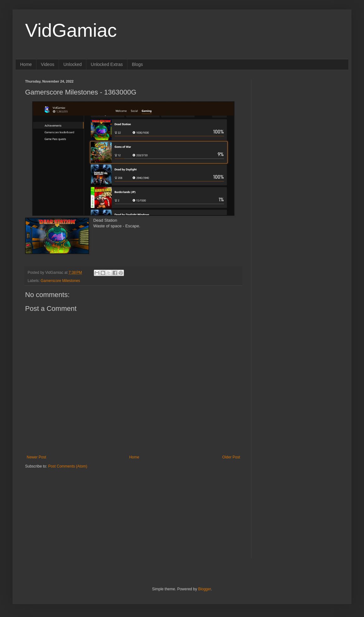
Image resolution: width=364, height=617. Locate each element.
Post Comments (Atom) (68, 466)
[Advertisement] (64, 508)
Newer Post (36, 457)
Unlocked (72, 64)
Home (26, 64)
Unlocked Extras (107, 64)
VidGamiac (71, 30)
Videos (48, 64)
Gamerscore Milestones (60, 281)
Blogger (204, 589)
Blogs (137, 64)
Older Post (231, 457)
